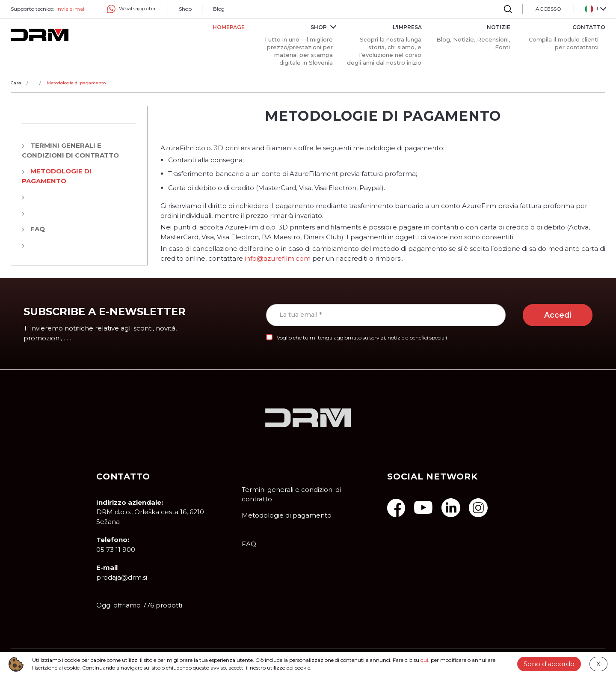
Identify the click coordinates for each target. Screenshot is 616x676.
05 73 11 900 (116, 549)
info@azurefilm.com (278, 258)
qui (424, 660)
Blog (219, 9)
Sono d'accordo (549, 664)
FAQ (38, 229)
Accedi (558, 315)
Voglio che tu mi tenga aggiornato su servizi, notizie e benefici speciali (362, 338)
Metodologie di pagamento (287, 515)
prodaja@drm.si (122, 577)
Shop (185, 9)
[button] (595, 9)
